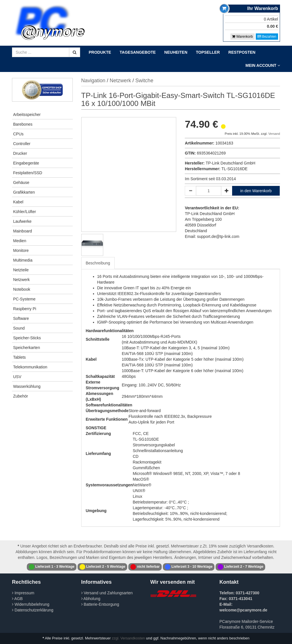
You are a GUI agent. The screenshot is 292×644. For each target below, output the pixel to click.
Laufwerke (22, 221)
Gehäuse (21, 182)
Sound (19, 328)
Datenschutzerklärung (33, 610)
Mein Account (263, 65)
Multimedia (23, 260)
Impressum (23, 593)
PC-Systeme (24, 299)
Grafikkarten (24, 192)
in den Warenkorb (256, 191)
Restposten (242, 52)
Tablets (19, 357)
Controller (22, 144)
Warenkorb (243, 37)
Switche (144, 81)
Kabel (18, 202)
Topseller (208, 52)
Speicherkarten (27, 348)
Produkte (100, 52)
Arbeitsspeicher (27, 115)
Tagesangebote (138, 52)
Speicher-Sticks (27, 338)
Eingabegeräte (26, 163)
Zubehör (21, 396)
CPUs (18, 134)
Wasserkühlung (27, 386)
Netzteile (21, 270)
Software (21, 318)
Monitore (21, 250)
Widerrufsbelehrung (31, 604)
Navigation (93, 81)
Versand (274, 134)
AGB (17, 599)
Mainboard (23, 231)
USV (17, 377)
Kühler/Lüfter (25, 212)
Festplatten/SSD (28, 173)
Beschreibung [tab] (98, 263)
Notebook (22, 289)
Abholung (91, 599)
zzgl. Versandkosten (128, 638)
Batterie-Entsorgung (100, 604)
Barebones (23, 124)
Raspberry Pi (25, 309)
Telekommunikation (30, 367)
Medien (20, 241)
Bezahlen (267, 37)
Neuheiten (176, 52)
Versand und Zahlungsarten (107, 593)
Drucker (20, 153)
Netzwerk (21, 280)
